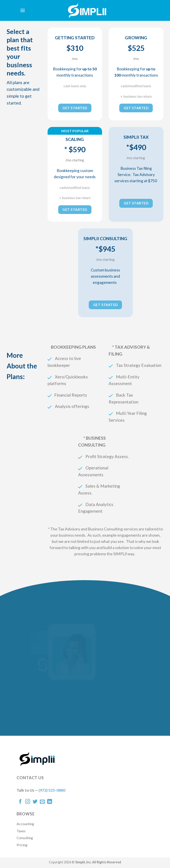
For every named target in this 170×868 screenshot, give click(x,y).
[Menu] (23, 10)
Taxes (21, 831)
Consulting (25, 838)
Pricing (22, 845)
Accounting (25, 824)
